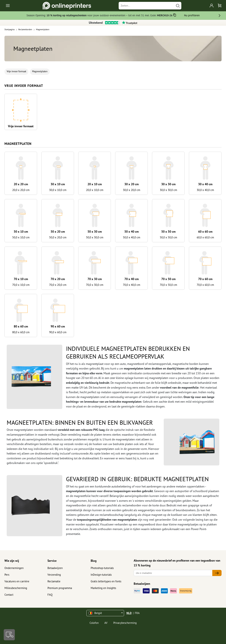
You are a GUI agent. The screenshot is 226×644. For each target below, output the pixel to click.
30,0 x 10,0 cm (58, 190)
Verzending (54, 575)
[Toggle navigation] (8, 6)
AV (106, 623)
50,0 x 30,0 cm (95, 237)
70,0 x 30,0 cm (95, 285)
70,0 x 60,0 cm (205, 285)
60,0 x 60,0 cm (205, 237)
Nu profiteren (192, 15)
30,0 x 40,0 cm (205, 190)
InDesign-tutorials (101, 575)
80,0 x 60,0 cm (21, 332)
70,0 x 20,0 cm (58, 285)
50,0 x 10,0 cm (21, 237)
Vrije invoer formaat (16, 71)
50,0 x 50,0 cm (168, 237)
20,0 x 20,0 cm (21, 190)
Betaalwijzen (55, 568)
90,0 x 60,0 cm (58, 332)
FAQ (50, 595)
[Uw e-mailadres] (173, 573)
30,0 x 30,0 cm (168, 190)
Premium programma (60, 588)
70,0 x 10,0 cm (21, 285)
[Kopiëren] (175, 16)
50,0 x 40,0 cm (132, 237)
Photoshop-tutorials (102, 568)
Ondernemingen (14, 568)
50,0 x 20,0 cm (58, 237)
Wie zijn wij (12, 561)
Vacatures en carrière (17, 581)
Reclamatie (54, 581)
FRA (137, 613)
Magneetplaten (40, 71)
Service (52, 561)
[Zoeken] (147, 6)
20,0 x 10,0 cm (95, 190)
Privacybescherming (125, 623)
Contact (9, 595)
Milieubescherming (16, 588)
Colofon (94, 623)
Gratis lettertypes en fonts (106, 581)
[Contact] (9, 635)
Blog (94, 561)
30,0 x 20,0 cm (132, 190)
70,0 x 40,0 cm (132, 285)
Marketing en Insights (103, 588)
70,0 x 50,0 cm (168, 285)
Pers (7, 575)
